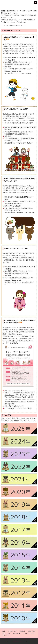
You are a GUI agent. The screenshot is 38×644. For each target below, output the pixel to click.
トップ (3, 26)
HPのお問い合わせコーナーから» (15, 282)
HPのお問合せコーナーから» (14, 73)
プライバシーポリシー (29, 633)
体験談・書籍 (31, 631)
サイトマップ (5, 635)
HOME (3, 631)
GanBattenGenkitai (18, 641)
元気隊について (10, 26)
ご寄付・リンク (6, 633)
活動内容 (22, 631)
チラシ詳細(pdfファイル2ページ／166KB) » (18, 408)
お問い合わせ (17, 633)
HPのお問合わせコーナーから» (14, 213)
